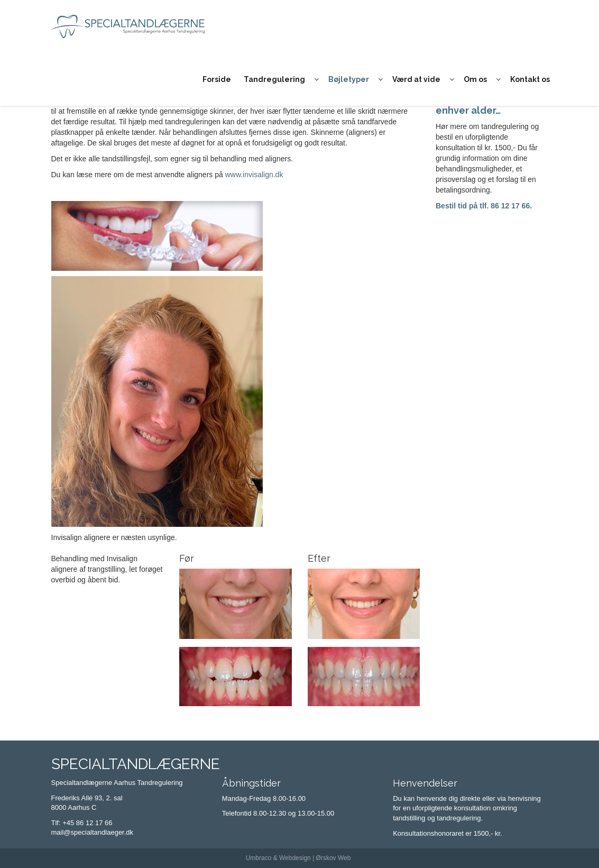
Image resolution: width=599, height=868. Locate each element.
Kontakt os (530, 79)
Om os (475, 79)
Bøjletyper (349, 79)
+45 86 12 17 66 (87, 823)
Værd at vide (416, 79)
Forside (217, 79)
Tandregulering (274, 79)
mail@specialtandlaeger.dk (93, 832)
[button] (317, 79)
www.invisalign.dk (254, 175)
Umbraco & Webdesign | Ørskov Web (298, 858)
